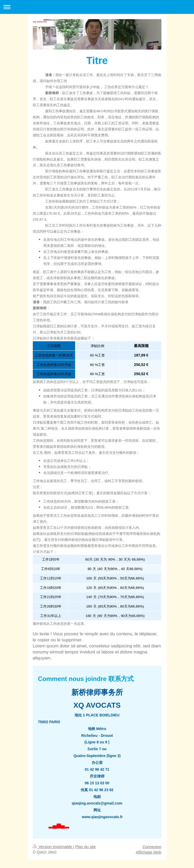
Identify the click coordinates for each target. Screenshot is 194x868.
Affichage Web (148, 852)
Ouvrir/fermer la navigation (97, 7)
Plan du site (85, 847)
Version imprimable (53, 847)
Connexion (152, 847)
